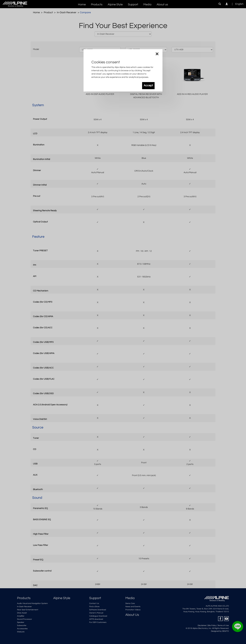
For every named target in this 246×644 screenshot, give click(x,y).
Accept (148, 86)
